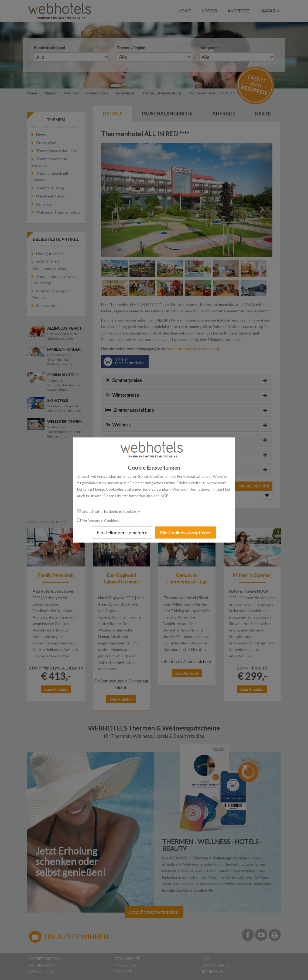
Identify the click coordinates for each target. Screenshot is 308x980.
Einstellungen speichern (122, 532)
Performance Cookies (100, 520)
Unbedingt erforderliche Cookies (109, 511)
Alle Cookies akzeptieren (185, 532)
